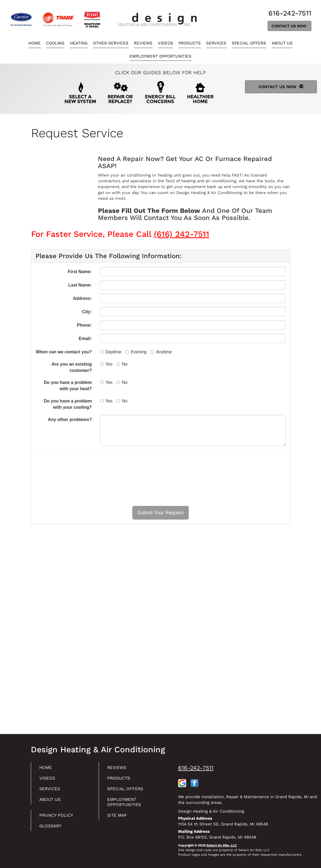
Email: (85, 338)
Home (34, 43)
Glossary (52, 829)
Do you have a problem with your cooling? (68, 404)
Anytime (161, 352)
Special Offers (249, 43)
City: (87, 312)
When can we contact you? (64, 352)
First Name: (80, 272)
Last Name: (80, 285)
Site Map (118, 818)
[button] (160, 513)
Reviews (143, 43)
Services (216, 43)
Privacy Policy (58, 818)
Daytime (111, 352)
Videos (166, 43)
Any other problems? (70, 420)
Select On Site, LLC (222, 845)
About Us (282, 43)
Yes (106, 364)
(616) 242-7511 (181, 234)
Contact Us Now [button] (289, 26)
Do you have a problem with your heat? (68, 386)
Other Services (111, 43)
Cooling (55, 43)
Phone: (84, 325)
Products (190, 43)
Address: (82, 298)
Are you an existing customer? (72, 367)
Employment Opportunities (160, 56)
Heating (79, 43)
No (122, 364)
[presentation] (161, 481)
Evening (136, 352)
